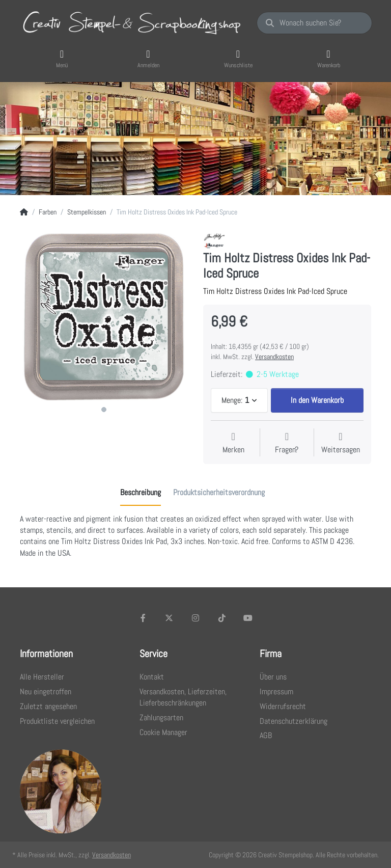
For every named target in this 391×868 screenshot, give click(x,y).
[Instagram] (195, 618)
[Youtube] (248, 618)
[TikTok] (222, 618)
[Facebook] (143, 618)
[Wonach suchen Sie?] (314, 23)
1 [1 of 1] (104, 410)
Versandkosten (274, 357)
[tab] (141, 493)
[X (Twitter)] (170, 618)
